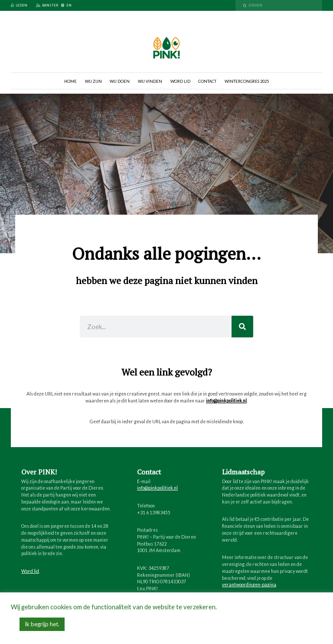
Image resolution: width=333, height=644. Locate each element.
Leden (19, 5)
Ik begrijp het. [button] (42, 624)
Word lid (180, 81)
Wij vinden (150, 81)
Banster (47, 5)
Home (70, 81)
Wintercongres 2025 (247, 81)
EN (66, 5)
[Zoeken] (242, 327)
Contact (207, 81)
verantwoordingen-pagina (249, 585)
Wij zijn (93, 81)
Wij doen (120, 81)
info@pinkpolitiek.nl (226, 401)
